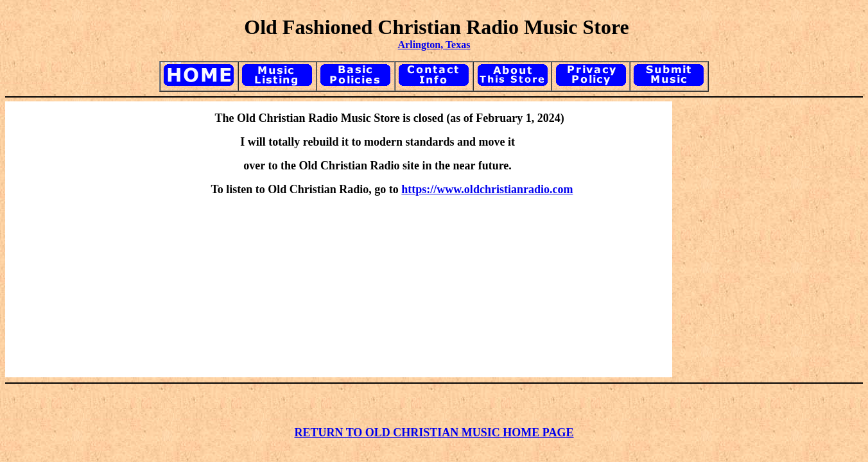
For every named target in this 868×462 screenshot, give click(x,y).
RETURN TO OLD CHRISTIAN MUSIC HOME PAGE (434, 432)
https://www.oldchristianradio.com (487, 189)
